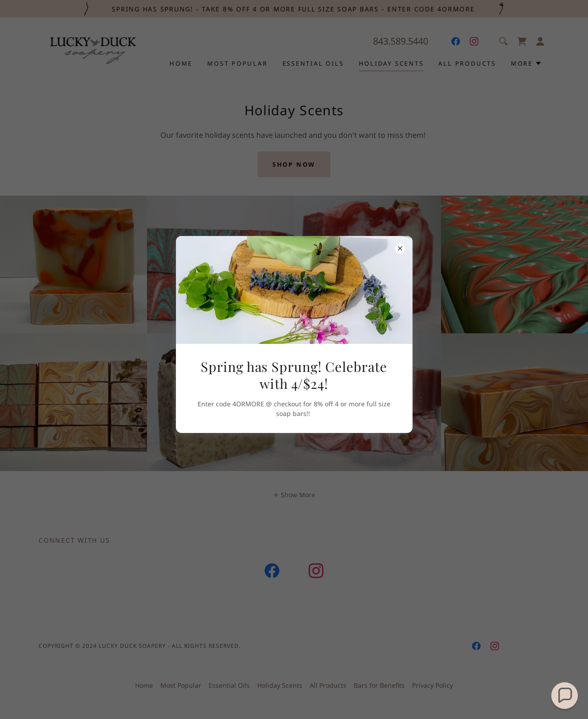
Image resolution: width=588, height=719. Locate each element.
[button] (565, 696)
